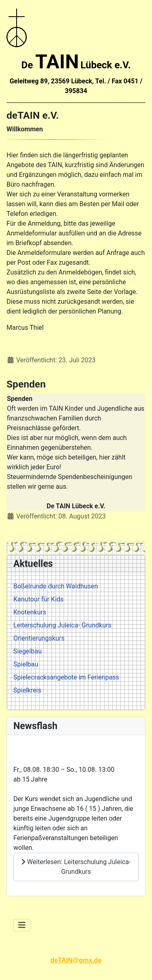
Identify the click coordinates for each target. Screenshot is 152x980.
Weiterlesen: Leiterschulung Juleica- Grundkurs (76, 867)
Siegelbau (28, 651)
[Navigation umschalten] (22, 925)
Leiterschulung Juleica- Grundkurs (62, 625)
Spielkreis (27, 690)
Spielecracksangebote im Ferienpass (66, 677)
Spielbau (26, 664)
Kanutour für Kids (39, 599)
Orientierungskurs (39, 638)
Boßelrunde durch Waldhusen (56, 586)
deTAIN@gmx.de (76, 960)
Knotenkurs (30, 612)
